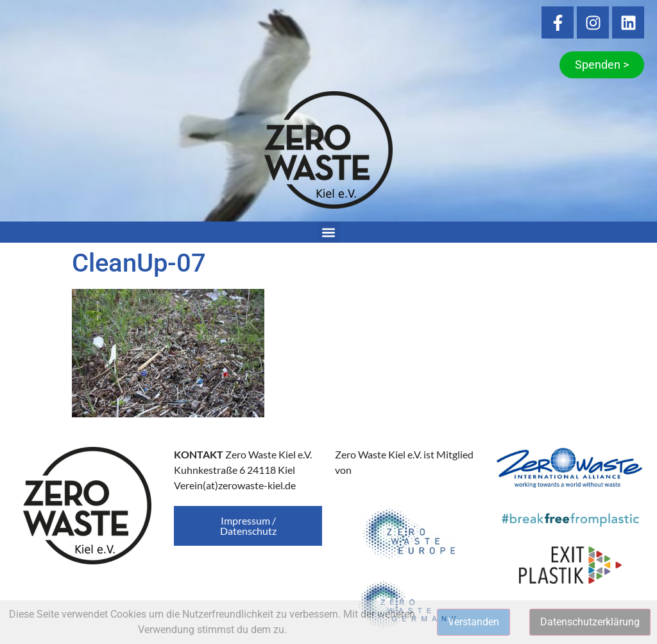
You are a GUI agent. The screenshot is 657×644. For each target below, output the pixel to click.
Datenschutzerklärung (590, 622)
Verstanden (474, 622)
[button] (329, 232)
